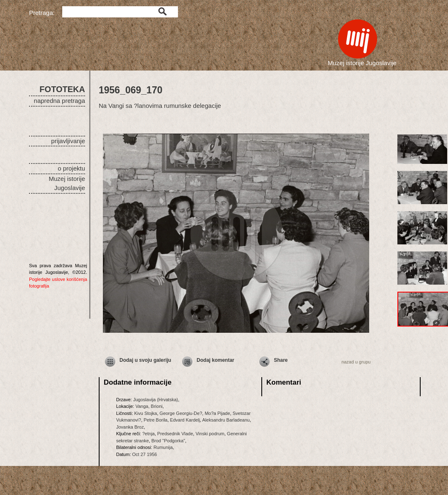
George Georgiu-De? (181, 413)
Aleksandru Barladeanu (226, 420)
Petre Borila (155, 420)
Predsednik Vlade (175, 434)
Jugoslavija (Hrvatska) (156, 400)
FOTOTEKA (62, 89)
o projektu (71, 168)
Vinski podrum (210, 434)
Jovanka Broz (130, 427)
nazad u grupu (356, 362)
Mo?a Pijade (217, 413)
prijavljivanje (68, 141)
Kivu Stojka (145, 413)
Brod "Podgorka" (168, 441)
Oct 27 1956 (145, 454)
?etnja (149, 434)
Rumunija (163, 447)
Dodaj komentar (215, 360)
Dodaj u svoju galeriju (145, 360)
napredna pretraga (60, 101)
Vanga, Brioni (149, 406)
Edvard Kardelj (185, 420)
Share (281, 360)
